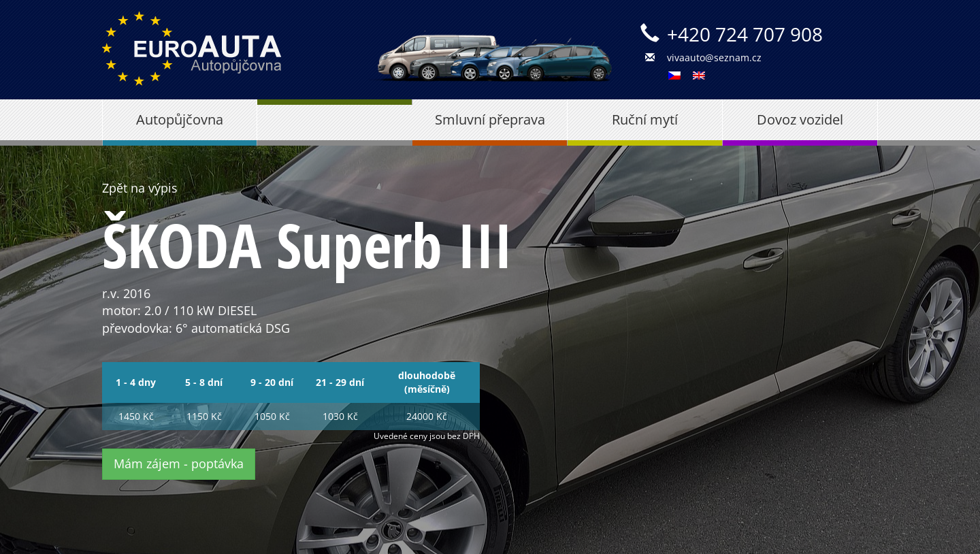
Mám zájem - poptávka (179, 463)
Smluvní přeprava (490, 119)
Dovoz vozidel (800, 119)
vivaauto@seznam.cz (714, 58)
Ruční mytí (645, 119)
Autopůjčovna (180, 119)
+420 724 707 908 (745, 34)
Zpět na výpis (140, 188)
